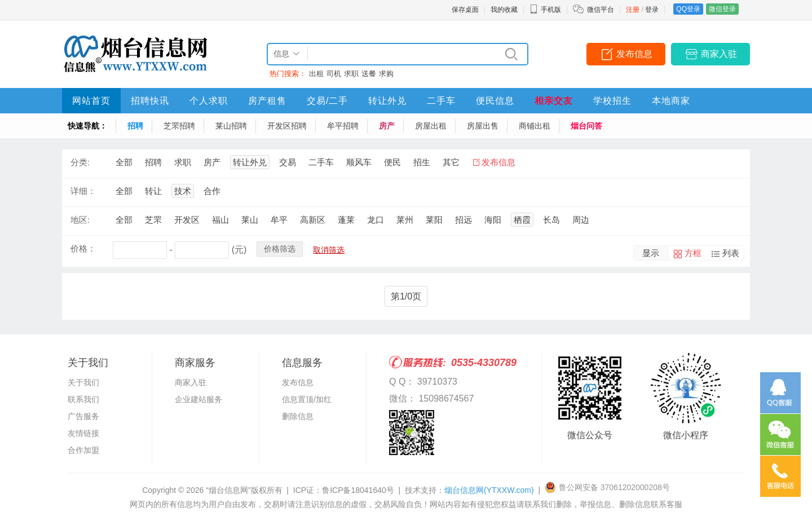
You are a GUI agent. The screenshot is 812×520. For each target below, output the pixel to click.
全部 (124, 162)
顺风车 (359, 162)
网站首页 (91, 101)
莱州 (405, 220)
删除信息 (298, 416)
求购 (386, 74)
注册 (633, 10)
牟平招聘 (343, 126)
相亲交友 (554, 101)
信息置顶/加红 (307, 399)
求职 (351, 74)
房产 (387, 126)
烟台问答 (586, 126)
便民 (392, 162)
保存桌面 (465, 10)
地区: (80, 220)
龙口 (376, 220)
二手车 (441, 101)
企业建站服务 (198, 399)
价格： (83, 248)
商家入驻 (719, 54)
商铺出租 (535, 126)
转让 (153, 191)
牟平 (279, 220)
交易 (288, 162)
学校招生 (612, 101)
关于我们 (83, 382)
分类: (80, 162)
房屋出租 (431, 126)
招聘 (135, 126)
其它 (451, 162)
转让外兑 (387, 101)
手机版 (545, 10)
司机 (334, 74)
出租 (316, 74)
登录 (652, 10)
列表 (731, 253)
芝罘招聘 (179, 126)
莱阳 (434, 220)
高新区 (313, 220)
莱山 (250, 220)
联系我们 (83, 399)
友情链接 (83, 433)
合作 (212, 191)
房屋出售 (483, 126)
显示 (651, 253)
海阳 (493, 220)
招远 (464, 220)
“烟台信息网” (228, 490)
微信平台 (601, 10)
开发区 (187, 220)
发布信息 (634, 54)
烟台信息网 (489, 490)
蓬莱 (346, 220)
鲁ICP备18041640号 (358, 490)
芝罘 (153, 220)
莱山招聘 (231, 126)
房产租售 (267, 101)
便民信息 (495, 101)
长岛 (551, 220)
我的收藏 (504, 10)
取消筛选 (329, 250)
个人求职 (209, 101)
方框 (693, 253)
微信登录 (722, 9)
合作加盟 (83, 450)
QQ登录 (688, 9)
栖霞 (522, 220)
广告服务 (83, 416)
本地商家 (671, 101)
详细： (83, 191)
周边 (581, 220)
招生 (422, 162)
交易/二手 (327, 101)
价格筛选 (280, 249)
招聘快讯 (150, 101)
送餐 (369, 74)
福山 (220, 220)
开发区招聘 (287, 126)
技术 (183, 191)
